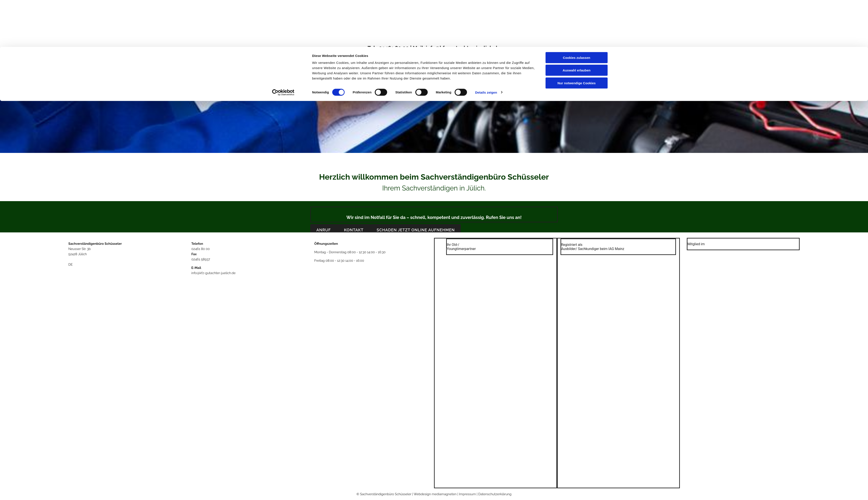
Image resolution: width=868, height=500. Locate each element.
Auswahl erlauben (577, 24)
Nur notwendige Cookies (577, 36)
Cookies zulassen (577, 11)
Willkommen (381, 64)
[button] (324, 230)
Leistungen (428, 64)
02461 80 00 (201, 249)
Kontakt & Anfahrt (459, 64)
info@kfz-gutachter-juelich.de (214, 273)
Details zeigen (486, 46)
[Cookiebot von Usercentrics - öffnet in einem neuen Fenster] (283, 46)
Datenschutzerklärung (495, 494)
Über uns (406, 64)
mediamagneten (444, 494)
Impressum (489, 64)
